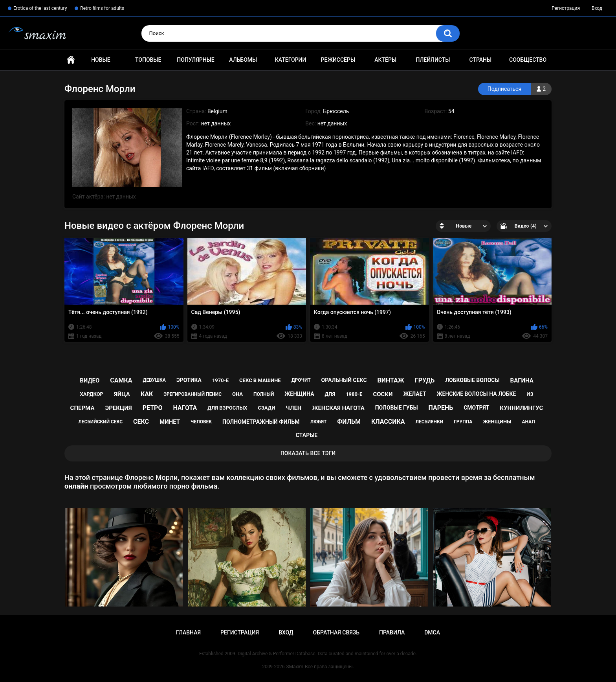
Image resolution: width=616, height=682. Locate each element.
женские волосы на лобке (476, 394)
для (330, 394)
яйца (122, 394)
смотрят (476, 408)
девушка (154, 380)
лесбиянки (430, 422)
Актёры (385, 60)
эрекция (118, 408)
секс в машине (260, 380)
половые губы (397, 408)
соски (383, 394)
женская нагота (338, 408)
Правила (392, 632)
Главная (71, 60)
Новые (101, 60)
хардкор (92, 394)
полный (264, 394)
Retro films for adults (102, 8)
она (237, 394)
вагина (522, 381)
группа (463, 422)
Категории (291, 60)
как (147, 394)
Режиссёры (338, 60)
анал (528, 422)
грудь (425, 380)
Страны (480, 60)
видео (90, 381)
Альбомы (243, 60)
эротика (189, 380)
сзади (266, 408)
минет (170, 422)
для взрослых (227, 408)
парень (441, 408)
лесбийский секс (100, 422)
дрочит (301, 380)
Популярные (195, 60)
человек (201, 422)
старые (307, 435)
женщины (497, 422)
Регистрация (566, 8)
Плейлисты (433, 60)
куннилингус (521, 408)
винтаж (391, 380)
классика (388, 422)
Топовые (148, 60)
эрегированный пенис (192, 394)
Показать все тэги (308, 453)
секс (141, 422)
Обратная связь (336, 632)
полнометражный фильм (261, 422)
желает (414, 394)
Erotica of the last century (40, 8)
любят (319, 422)
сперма (82, 408)
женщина (299, 394)
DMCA (432, 632)
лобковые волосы (472, 380)
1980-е (354, 394)
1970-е (220, 380)
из (530, 394)
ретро (153, 408)
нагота (185, 408)
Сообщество (528, 60)
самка (121, 380)
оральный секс (344, 380)
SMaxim (295, 667)
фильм (349, 422)
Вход (597, 8)
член (293, 408)
